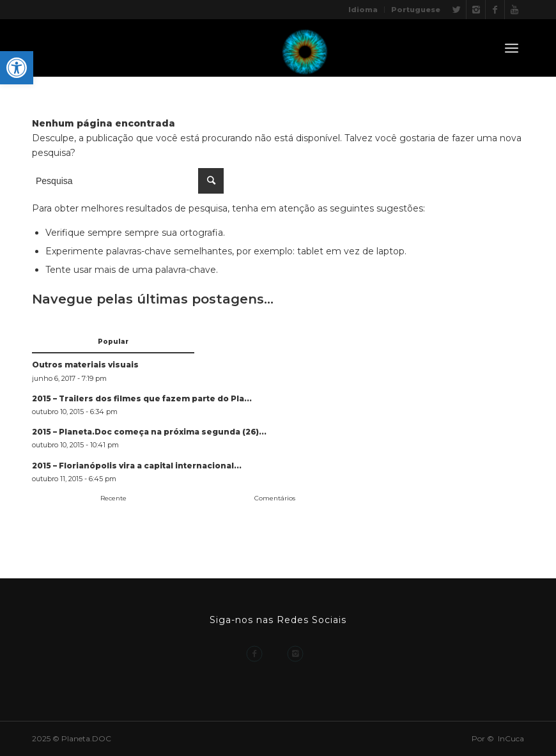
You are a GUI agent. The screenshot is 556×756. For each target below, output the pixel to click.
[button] (17, 68)
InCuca (511, 738)
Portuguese (416, 10)
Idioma (363, 10)
